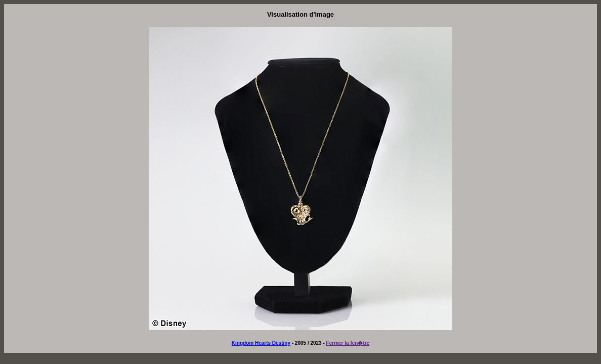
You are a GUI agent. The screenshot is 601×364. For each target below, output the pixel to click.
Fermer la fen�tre (348, 343)
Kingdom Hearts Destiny (261, 343)
